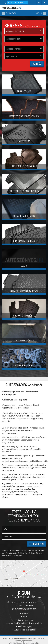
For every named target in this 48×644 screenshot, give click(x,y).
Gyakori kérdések (25, 620)
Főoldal (25, 613)
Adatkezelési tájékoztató (25, 630)
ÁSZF (25, 617)
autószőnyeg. (12, 8)
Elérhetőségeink (25, 626)
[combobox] (24, 31)
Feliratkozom (36, 544)
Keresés (37, 64)
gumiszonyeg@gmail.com (24, 609)
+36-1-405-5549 (24, 605)
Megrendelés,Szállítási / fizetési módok (25, 623)
